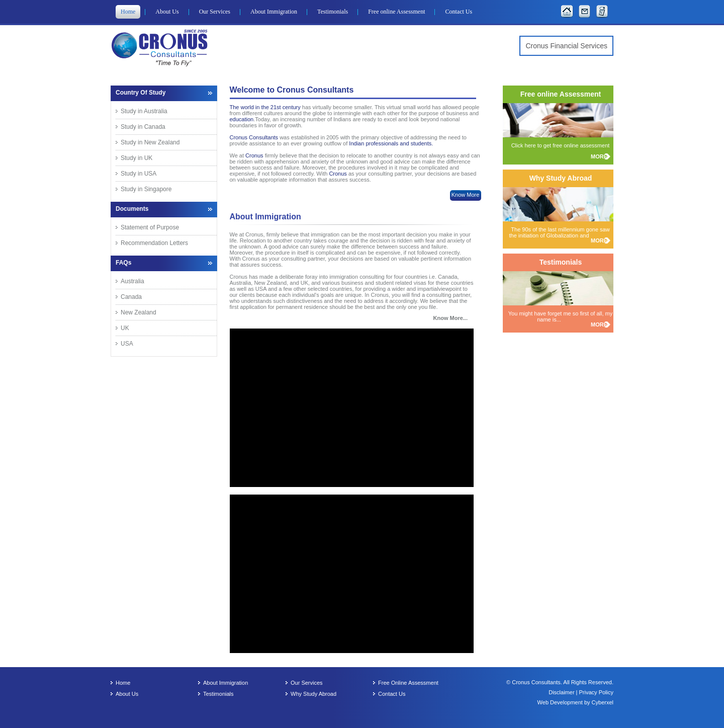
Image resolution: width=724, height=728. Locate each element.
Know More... (450, 318)
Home (128, 12)
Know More (466, 195)
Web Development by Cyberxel (575, 702)
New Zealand (139, 312)
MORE (599, 156)
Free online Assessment (396, 12)
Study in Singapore (146, 189)
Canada (131, 297)
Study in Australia (144, 111)
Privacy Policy (596, 692)
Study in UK (137, 158)
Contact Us (459, 12)
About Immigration (274, 12)
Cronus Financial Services (566, 46)
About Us (167, 12)
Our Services (215, 12)
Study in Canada (143, 127)
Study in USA (139, 174)
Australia (132, 281)
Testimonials (333, 12)
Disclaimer (562, 692)
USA (127, 344)
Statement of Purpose (150, 227)
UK (125, 328)
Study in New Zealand (150, 142)
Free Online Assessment (408, 683)
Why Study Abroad (313, 694)
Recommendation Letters (154, 243)
